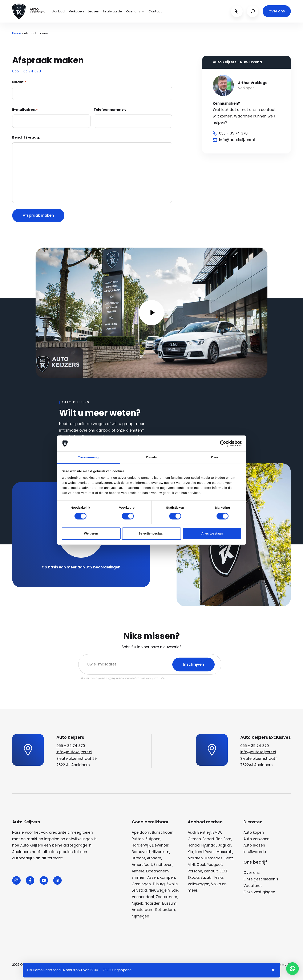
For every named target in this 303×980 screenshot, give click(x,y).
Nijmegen (140, 916)
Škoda (193, 877)
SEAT (224, 871)
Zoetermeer (166, 897)
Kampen (167, 877)
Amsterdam (143, 910)
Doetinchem (157, 871)
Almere (138, 871)
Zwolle (172, 884)
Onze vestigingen (259, 892)
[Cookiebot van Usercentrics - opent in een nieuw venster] (223, 443)
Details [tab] (151, 457)
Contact (155, 11)
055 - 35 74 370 (71, 746)
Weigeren (91, 534)
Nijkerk (137, 903)
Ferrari (208, 839)
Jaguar (225, 845)
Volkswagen (199, 884)
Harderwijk (141, 845)
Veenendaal (143, 897)
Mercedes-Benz (219, 858)
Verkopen (76, 11)
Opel (201, 865)
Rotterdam (165, 910)
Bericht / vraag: (26, 137)
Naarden (153, 903)
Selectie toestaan (152, 534)
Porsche (195, 871)
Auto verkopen (256, 839)
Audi (192, 832)
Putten (138, 839)
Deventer (160, 845)
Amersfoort (142, 865)
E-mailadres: (25, 110)
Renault (211, 871)
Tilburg (159, 884)
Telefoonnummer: (110, 110)
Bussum (169, 903)
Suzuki (206, 877)
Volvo (216, 884)
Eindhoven (163, 865)
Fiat (219, 839)
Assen (153, 877)
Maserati (224, 852)
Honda (194, 845)
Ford (228, 839)
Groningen (141, 884)
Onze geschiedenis (261, 879)
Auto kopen (254, 832)
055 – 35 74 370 (27, 71)
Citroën (194, 839)
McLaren (195, 858)
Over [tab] (215, 457)
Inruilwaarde (113, 11)
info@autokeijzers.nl (74, 752)
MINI (191, 865)
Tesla (218, 877)
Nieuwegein (159, 890)
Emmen (139, 877)
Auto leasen (254, 845)
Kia (190, 852)
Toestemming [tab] (88, 457)
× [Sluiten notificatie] (273, 970)
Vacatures (253, 886)
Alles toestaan (212, 534)
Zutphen (153, 839)
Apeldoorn (141, 832)
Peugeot (214, 865)
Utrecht (138, 858)
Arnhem (154, 858)
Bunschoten (163, 832)
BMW (217, 832)
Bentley (204, 832)
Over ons (135, 11)
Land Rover (205, 852)
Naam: (19, 82)
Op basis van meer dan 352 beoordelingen (81, 567)
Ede (175, 890)
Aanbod (58, 11)
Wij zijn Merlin (281, 965)
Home (17, 33)
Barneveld (141, 852)
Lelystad (139, 890)
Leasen (94, 11)
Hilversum (161, 852)
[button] (292, 969)
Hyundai (209, 845)
